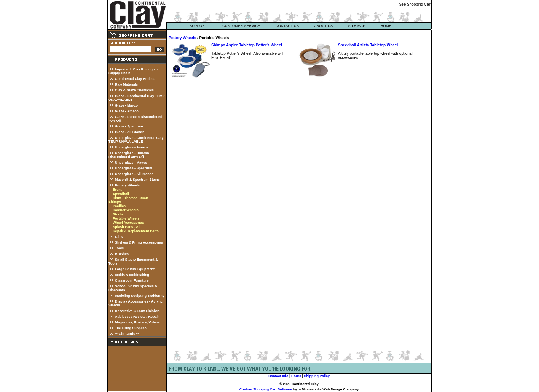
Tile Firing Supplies (131, 328)
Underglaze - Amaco (131, 147)
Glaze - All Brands (130, 132)
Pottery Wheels (127, 185)
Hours (296, 376)
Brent (117, 190)
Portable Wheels (126, 218)
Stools (118, 214)
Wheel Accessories (128, 223)
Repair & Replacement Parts (136, 231)
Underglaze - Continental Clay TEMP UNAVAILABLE (136, 140)
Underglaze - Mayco (131, 163)
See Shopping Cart (415, 4)
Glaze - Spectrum (129, 126)
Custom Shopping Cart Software (266, 389)
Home (386, 26)
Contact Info (278, 376)
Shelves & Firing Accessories (139, 242)
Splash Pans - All (127, 227)
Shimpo (115, 202)
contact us (287, 26)
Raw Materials (126, 84)
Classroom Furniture (132, 280)
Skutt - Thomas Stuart (131, 198)
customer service (241, 26)
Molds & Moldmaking (132, 275)
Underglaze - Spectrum (134, 168)
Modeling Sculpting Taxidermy (140, 296)
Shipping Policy (317, 376)
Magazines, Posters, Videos (137, 322)
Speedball (121, 194)
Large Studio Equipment (135, 269)
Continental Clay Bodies (135, 79)
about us (323, 26)
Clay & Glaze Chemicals (134, 90)
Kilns (119, 237)
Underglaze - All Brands (134, 174)
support (198, 26)
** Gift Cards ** (127, 334)
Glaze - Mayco (126, 105)
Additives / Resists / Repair (137, 317)
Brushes (122, 254)
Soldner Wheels (126, 210)
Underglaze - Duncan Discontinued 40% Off (129, 155)
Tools (119, 248)
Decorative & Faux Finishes (137, 311)
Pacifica (119, 206)
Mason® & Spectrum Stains (137, 180)
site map (356, 26)
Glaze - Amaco (127, 111)
